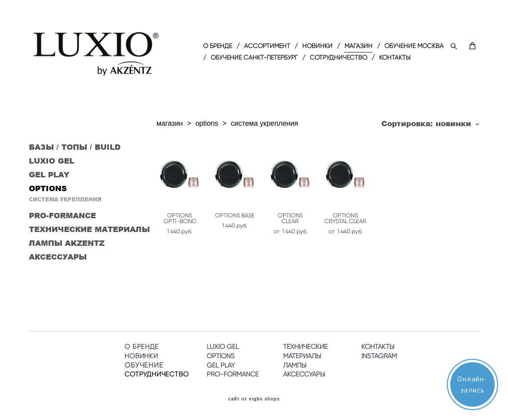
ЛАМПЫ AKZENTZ (67, 243)
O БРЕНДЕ (218, 46)
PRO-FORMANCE (62, 215)
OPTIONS (48, 188)
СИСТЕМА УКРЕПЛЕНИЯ (65, 199)
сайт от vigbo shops (254, 399)
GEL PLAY (49, 174)
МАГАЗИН (358, 46)
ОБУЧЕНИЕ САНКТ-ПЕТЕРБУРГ (254, 58)
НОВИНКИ (317, 46)
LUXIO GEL (52, 160)
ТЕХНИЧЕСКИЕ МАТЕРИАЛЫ (89, 229)
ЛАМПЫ (295, 365)
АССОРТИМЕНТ (267, 46)
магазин (170, 123)
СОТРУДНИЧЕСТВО (338, 58)
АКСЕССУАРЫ (58, 256)
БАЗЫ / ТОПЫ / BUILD (75, 147)
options (207, 123)
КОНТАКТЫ (395, 58)
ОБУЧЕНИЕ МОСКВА (414, 46)
